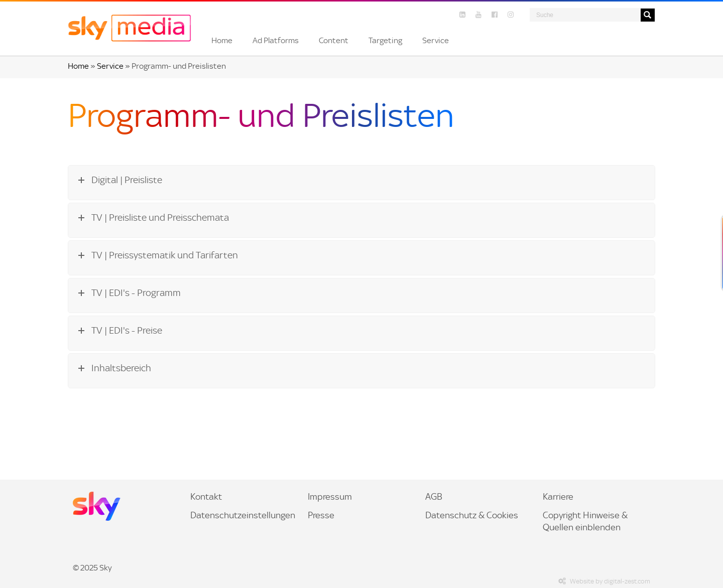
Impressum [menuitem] (330, 497)
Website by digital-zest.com (603, 581)
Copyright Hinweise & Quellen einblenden (585, 522)
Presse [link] (321, 515)
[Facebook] (495, 15)
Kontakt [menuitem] (206, 497)
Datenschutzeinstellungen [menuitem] (243, 515)
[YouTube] (478, 15)
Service (110, 66)
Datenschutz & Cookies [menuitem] (472, 515)
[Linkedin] (462, 15)
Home (78, 66)
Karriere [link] (558, 497)
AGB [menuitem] (434, 497)
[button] (222, 41)
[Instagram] (511, 15)
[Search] (585, 15)
